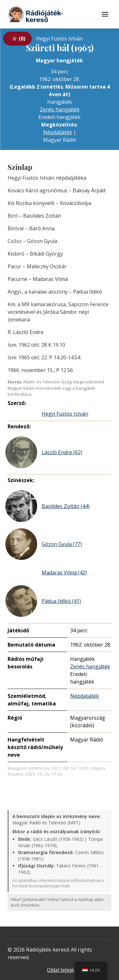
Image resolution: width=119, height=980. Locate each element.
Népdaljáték (58, 132)
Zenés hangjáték (60, 109)
